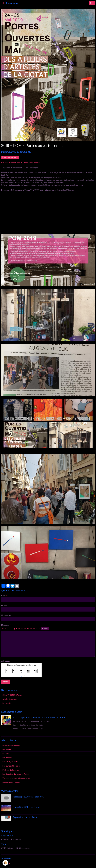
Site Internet (6, 615)
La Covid (6, 754)
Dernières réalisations (11, 745)
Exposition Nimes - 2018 (25, 817)
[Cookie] (5, 863)
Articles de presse (10, 699)
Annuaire (6, 864)
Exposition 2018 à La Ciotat (26, 807)
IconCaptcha (21, 676)
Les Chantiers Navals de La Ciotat (16, 774)
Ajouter (6, 682)
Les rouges (7, 749)
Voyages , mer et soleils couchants (16, 778)
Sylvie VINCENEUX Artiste (12, 695)
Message (5, 625)
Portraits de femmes (11, 770)
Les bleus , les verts (10, 762)
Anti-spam (6, 661)
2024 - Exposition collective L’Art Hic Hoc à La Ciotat (39, 718)
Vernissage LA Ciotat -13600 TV (28, 797)
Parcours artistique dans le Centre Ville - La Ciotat (21, 162)
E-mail (4, 605)
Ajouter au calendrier (10, 157)
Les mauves (7, 758)
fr (91, 3)
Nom (3, 596)
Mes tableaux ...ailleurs (11, 782)
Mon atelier (7, 703)
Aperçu (45, 629)
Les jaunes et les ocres (11, 766)
